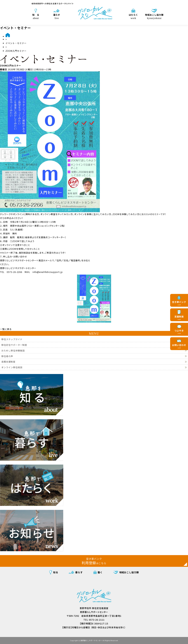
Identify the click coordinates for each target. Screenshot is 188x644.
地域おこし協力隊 (154, 16)
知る (56, 572)
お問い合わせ (179, 345)
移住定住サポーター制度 (14, 345)
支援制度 (179, 316)
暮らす (57, 16)
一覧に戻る (6, 329)
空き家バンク (179, 302)
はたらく (133, 16)
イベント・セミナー (16, 43)
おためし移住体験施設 (13, 351)
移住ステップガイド (12, 339)
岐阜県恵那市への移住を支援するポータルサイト (53, 4)
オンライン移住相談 (12, 367)
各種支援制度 (8, 362)
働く (100, 572)
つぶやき (179, 331)
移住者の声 (7, 356)
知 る (36, 16)
